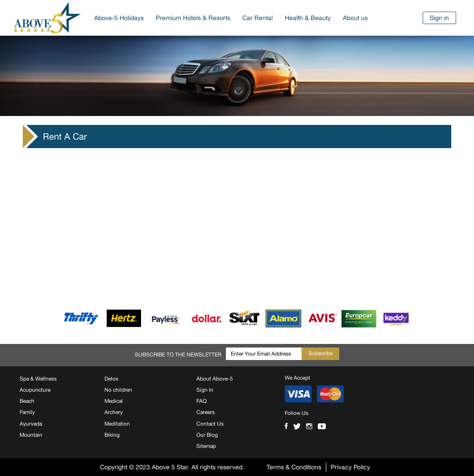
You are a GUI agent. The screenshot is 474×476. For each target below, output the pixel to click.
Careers (206, 412)
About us (355, 18)
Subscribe (320, 353)
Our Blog (207, 435)
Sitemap (206, 446)
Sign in (439, 18)
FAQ (202, 401)
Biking (112, 435)
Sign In (205, 390)
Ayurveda (31, 424)
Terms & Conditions (294, 467)
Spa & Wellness (38, 379)
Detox (111, 379)
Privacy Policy (350, 467)
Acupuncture (35, 390)
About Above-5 (215, 379)
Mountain (31, 435)
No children (118, 390)
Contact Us (210, 424)
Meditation (117, 424)
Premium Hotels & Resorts (193, 18)
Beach (27, 401)
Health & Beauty (308, 18)
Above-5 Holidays (119, 18)
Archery (114, 412)
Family (27, 412)
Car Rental (258, 18)
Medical (114, 401)
